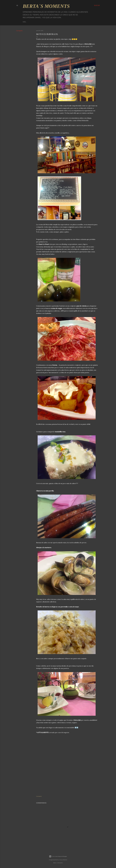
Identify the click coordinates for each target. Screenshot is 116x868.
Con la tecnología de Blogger (58, 856)
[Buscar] (97, 5)
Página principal (29, 22)
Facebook (41, 22)
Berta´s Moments (46, 6)
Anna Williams (63, 860)
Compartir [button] (19, 31)
